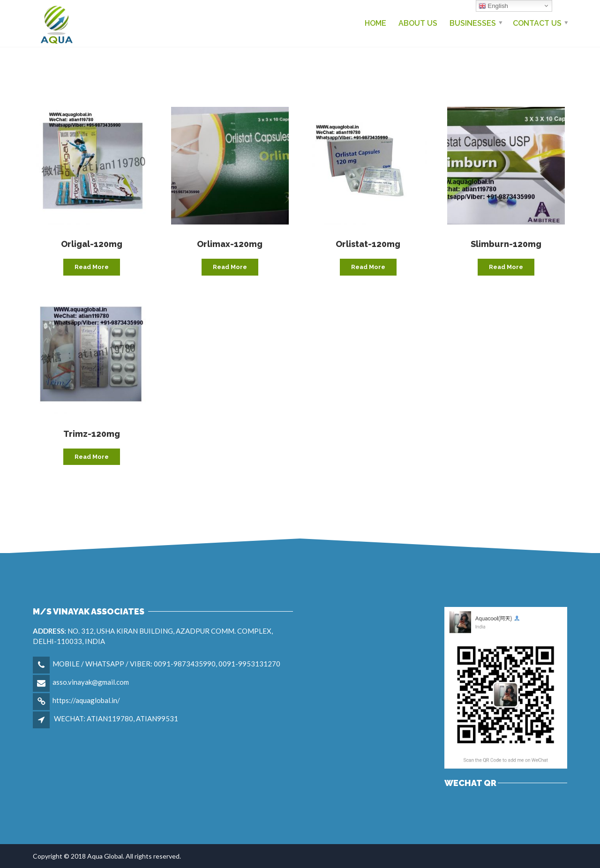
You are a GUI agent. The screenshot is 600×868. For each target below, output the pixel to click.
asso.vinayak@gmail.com (91, 682)
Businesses (473, 23)
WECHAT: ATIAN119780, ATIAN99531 (116, 718)
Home (375, 23)
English (493, 6)
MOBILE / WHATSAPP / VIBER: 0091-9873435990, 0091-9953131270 (166, 664)
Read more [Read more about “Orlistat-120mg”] (368, 267)
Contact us (537, 23)
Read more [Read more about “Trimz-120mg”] (92, 457)
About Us (418, 23)
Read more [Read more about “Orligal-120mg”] (92, 267)
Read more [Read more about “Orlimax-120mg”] (230, 267)
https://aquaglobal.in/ (86, 700)
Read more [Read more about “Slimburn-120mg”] (506, 267)
